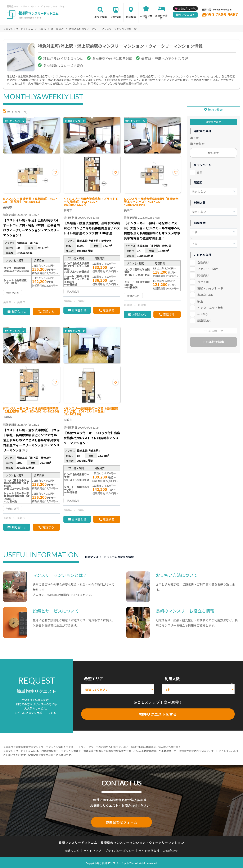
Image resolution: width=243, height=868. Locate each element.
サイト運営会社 (149, 850)
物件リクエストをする (158, 714)
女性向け (203, 261)
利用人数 (172, 679)
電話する (48, 311)
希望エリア (94, 679)
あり (199, 171)
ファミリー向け (207, 268)
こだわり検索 (146, 17)
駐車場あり (204, 319)
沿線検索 (116, 17)
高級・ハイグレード (210, 287)
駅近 (200, 300)
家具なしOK (205, 293)
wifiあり (202, 313)
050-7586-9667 (222, 14)
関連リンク (72, 850)
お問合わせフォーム (122, 822)
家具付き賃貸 (161, 17)
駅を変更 (213, 152)
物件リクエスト (185, 15)
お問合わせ (19, 311)
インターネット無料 (210, 306)
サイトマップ (93, 850)
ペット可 (203, 280)
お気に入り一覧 (187, 8)
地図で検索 (215, 108)
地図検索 (131, 17)
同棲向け (203, 274)
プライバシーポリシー (120, 850)
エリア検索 (100, 17)
